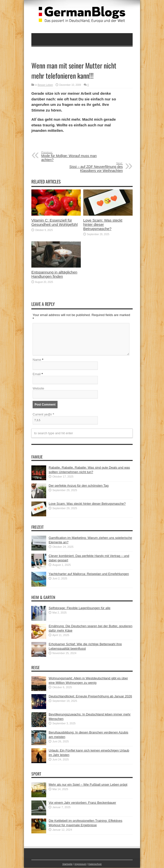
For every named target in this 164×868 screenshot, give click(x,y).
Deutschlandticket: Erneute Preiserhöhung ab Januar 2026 (90, 697)
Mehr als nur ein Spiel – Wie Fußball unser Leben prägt (88, 785)
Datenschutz (95, 864)
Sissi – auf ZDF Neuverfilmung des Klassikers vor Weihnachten (92, 167)
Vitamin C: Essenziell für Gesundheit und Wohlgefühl (54, 222)
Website (38, 389)
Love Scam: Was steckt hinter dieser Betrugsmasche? (103, 224)
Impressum (80, 864)
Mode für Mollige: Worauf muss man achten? (72, 156)
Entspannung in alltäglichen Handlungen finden (54, 274)
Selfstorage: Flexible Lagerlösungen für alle (80, 608)
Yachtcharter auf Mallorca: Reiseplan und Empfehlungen (89, 574)
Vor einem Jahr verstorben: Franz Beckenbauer (82, 803)
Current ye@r (43, 415)
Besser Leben (45, 85)
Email (37, 374)
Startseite (67, 864)
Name (37, 360)
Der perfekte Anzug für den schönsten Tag (79, 486)
